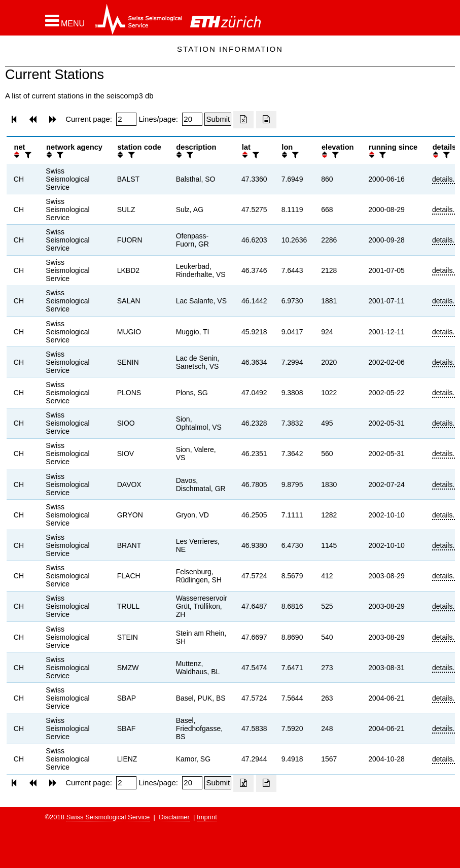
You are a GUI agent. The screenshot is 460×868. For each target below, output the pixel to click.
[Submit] (218, 119)
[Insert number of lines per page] (192, 119)
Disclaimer (174, 817)
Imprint (207, 817)
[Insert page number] (126, 119)
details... (445, 179)
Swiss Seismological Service (108, 817)
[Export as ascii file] (266, 120)
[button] (65, 21)
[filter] (27, 155)
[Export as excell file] (243, 120)
